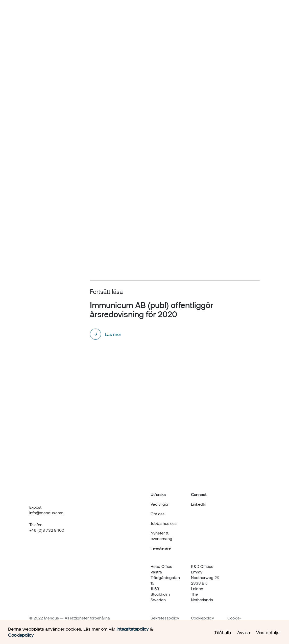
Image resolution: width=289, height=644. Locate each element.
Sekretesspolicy (165, 618)
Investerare (236, 16)
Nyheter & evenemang (197, 16)
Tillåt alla (223, 632)
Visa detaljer (269, 632)
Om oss (161, 16)
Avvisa (244, 632)
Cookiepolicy (202, 618)
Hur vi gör (138, 16)
